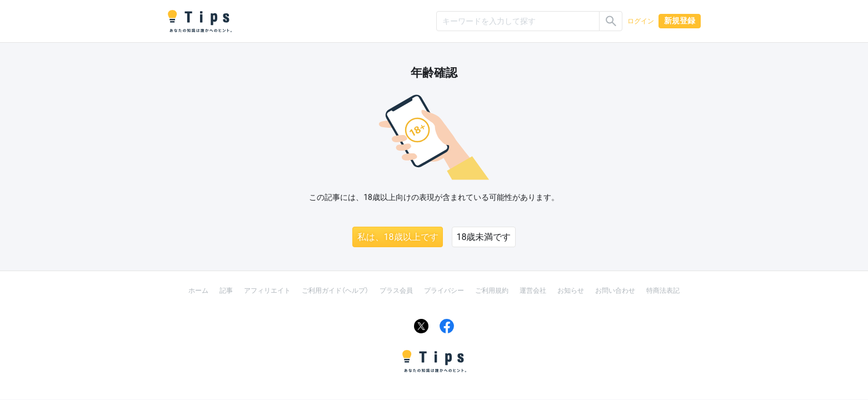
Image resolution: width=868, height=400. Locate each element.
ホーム (198, 291)
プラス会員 (396, 291)
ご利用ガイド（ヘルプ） (335, 291)
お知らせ (571, 291)
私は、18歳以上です (398, 237)
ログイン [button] (641, 21)
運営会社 (533, 291)
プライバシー (444, 291)
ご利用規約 (492, 291)
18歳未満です (484, 237)
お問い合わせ (615, 291)
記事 (226, 291)
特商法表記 (663, 291)
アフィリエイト (267, 291)
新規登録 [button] (680, 21)
